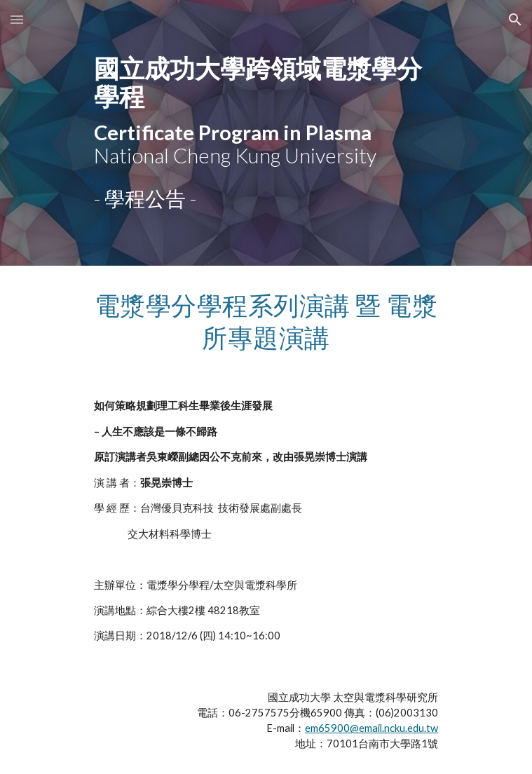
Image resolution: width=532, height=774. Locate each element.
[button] (17, 19)
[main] (266, 110)
